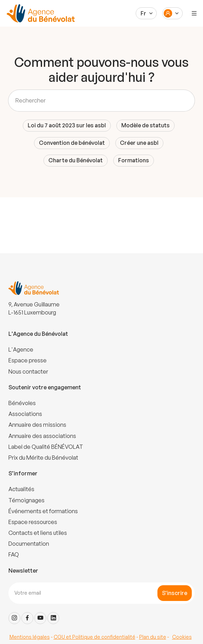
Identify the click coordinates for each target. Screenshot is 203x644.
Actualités (21, 489)
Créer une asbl (139, 143)
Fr (143, 13)
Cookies (182, 637)
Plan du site (153, 637)
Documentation (29, 544)
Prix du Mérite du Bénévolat (43, 458)
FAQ (14, 554)
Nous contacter (28, 371)
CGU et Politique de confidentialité (94, 637)
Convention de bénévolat (72, 143)
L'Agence (21, 349)
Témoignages (26, 500)
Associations (25, 414)
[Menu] (194, 13)
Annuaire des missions (37, 425)
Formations (134, 160)
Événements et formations (43, 511)
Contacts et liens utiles (38, 533)
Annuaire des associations (42, 436)
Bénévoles (22, 403)
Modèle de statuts (146, 125)
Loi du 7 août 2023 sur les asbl (67, 125)
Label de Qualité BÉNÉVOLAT (46, 447)
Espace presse (28, 360)
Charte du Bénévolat (76, 160)
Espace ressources (33, 522)
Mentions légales (30, 637)
